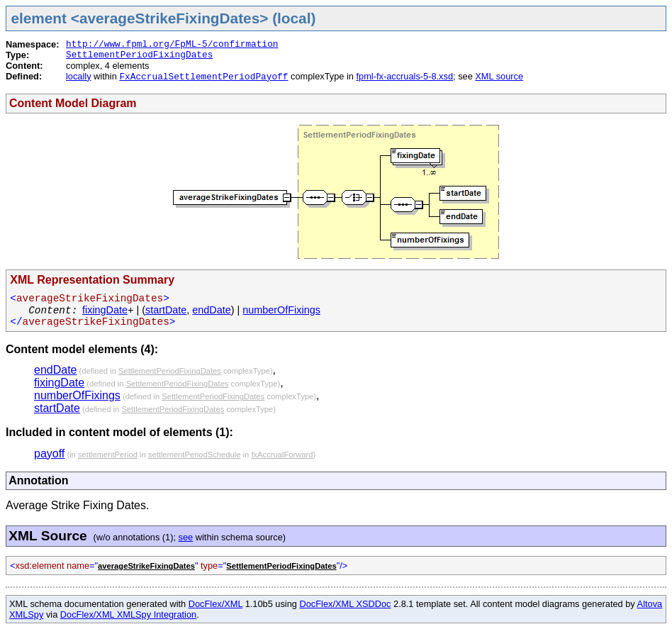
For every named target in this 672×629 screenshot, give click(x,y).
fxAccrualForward (282, 455)
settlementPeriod (108, 455)
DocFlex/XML (215, 604)
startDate (166, 310)
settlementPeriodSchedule (195, 455)
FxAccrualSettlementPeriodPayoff (203, 77)
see (186, 537)
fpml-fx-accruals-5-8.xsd (404, 76)
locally (79, 76)
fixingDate (105, 310)
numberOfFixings (281, 310)
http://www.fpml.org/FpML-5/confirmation (172, 44)
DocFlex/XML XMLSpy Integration (128, 614)
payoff (49, 453)
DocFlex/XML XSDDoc (346, 604)
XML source (499, 76)
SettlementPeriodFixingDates (139, 55)
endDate (211, 310)
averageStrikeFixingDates (146, 566)
